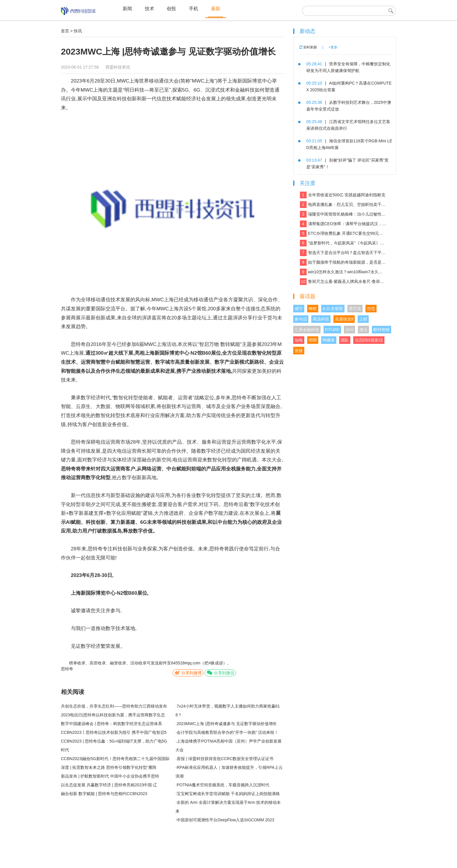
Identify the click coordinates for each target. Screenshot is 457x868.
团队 (345, 340)
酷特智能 (382, 330)
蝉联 (313, 309)
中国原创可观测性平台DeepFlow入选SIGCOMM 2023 (225, 820)
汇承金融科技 (307, 330)
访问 (349, 330)
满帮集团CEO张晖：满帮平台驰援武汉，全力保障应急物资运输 (343, 224)
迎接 (299, 351)
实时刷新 (308, 47)
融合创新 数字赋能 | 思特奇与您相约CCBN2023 (104, 794)
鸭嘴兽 (329, 340)
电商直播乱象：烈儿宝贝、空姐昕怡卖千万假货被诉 (343, 205)
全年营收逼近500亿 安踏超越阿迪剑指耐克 (343, 195)
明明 (313, 340)
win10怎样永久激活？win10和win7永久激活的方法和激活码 (343, 272)
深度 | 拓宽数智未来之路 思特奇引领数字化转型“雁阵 (109, 767)
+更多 (333, 47)
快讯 (78, 31)
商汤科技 (321, 319)
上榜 (363, 319)
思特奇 (67, 669)
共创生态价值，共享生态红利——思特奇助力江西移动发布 (114, 706)
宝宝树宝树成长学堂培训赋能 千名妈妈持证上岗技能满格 (228, 794)
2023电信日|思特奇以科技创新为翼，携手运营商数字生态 (113, 715)
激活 (363, 330)
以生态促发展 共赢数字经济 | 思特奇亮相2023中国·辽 (109, 785)
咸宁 (299, 309)
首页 (65, 31)
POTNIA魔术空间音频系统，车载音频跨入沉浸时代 (223, 785)
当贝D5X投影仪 (369, 340)
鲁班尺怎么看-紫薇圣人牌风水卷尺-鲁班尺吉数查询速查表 (343, 282)
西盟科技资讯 (118, 67)
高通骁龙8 (344, 319)
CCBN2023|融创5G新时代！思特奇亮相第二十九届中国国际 (115, 759)
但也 (371, 309)
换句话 (301, 319)
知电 (299, 340)
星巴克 (355, 309)
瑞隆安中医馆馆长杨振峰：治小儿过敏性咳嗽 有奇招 (343, 214)
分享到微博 (188, 673)
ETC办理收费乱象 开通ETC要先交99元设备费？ (343, 233)
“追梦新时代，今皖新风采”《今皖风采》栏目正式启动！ (343, 243)
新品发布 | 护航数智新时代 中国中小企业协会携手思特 (110, 776)
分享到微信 (220, 673)
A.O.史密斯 (333, 309)
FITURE (332, 330)
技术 (150, 9)
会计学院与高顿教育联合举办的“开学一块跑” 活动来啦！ (227, 732)
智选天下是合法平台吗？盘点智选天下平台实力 (343, 253)
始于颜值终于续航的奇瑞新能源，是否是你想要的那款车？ (343, 262)
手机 (194, 9)
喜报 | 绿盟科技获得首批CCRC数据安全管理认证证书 (225, 759)
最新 (216, 9)
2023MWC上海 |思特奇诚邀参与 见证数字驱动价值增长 (227, 724)
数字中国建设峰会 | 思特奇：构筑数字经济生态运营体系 (111, 724)
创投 (171, 9)
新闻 (127, 9)
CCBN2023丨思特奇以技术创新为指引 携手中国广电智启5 (114, 732)
